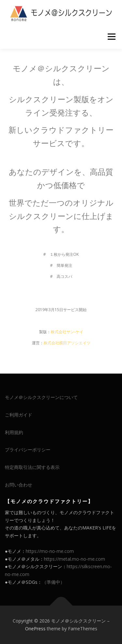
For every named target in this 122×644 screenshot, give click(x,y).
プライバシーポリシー (28, 450)
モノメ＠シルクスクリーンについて (41, 397)
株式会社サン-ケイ (67, 332)
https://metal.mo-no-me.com (75, 559)
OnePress (35, 629)
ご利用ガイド (19, 415)
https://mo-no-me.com (50, 551)
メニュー (111, 37)
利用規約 (14, 432)
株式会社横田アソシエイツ (67, 343)
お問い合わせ (19, 485)
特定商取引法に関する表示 (32, 467)
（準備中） (53, 582)
